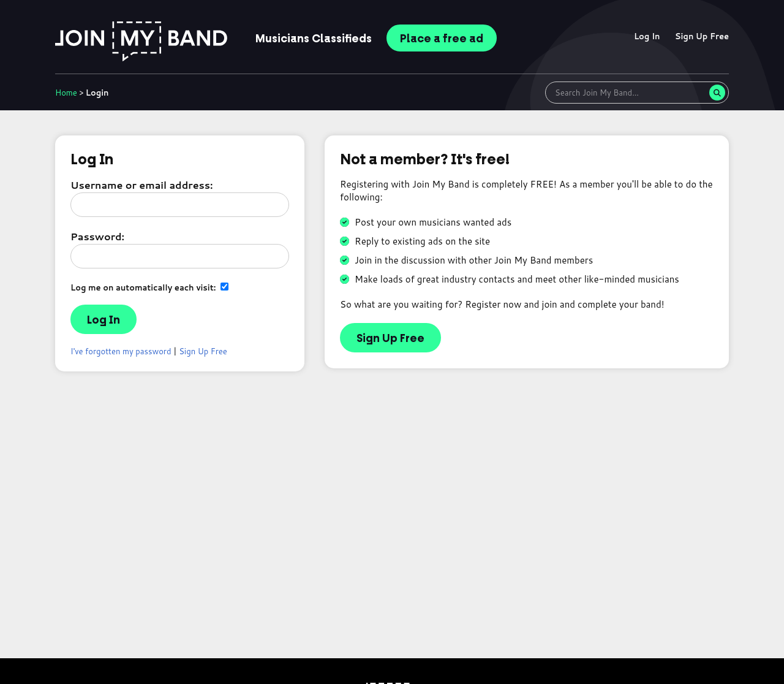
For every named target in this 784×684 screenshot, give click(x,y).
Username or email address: (141, 185)
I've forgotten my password (121, 351)
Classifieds (314, 39)
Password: (97, 236)
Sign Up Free (702, 36)
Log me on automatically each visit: (149, 287)
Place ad (442, 39)
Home (66, 93)
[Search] (717, 93)
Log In (647, 36)
